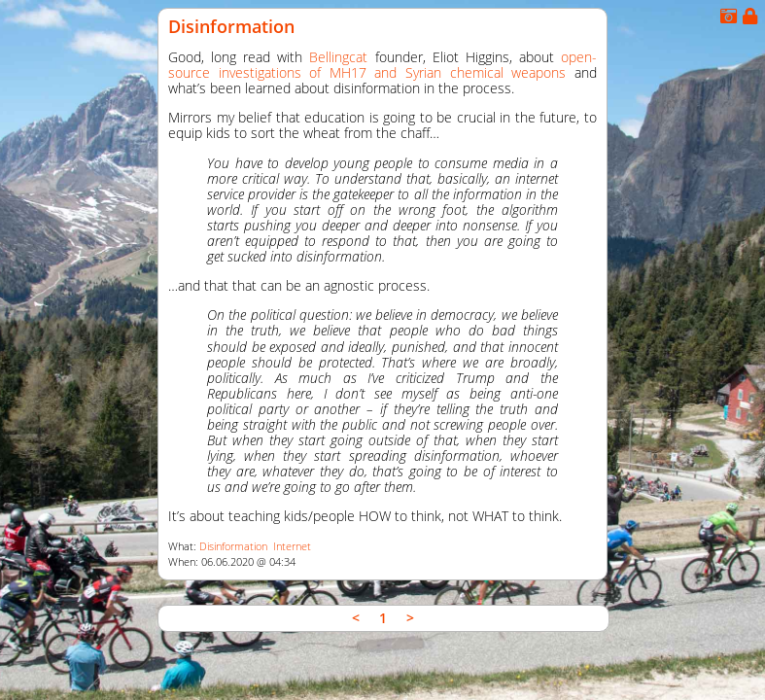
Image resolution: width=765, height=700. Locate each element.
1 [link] (383, 618)
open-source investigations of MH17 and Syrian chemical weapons (382, 65)
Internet (292, 546)
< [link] (356, 618)
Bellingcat (338, 57)
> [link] (410, 618)
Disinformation (231, 26)
